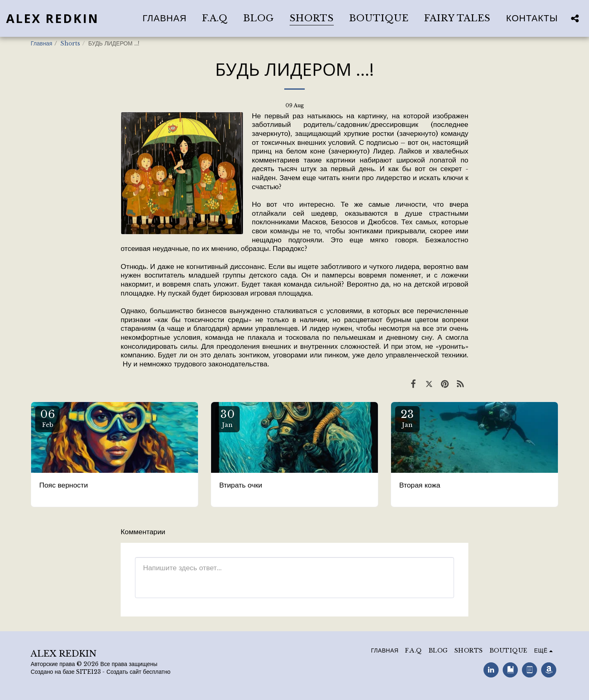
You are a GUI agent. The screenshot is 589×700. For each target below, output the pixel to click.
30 (227, 418)
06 (47, 418)
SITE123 (88, 672)
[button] (575, 18)
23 (407, 418)
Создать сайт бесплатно (138, 672)
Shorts (70, 44)
